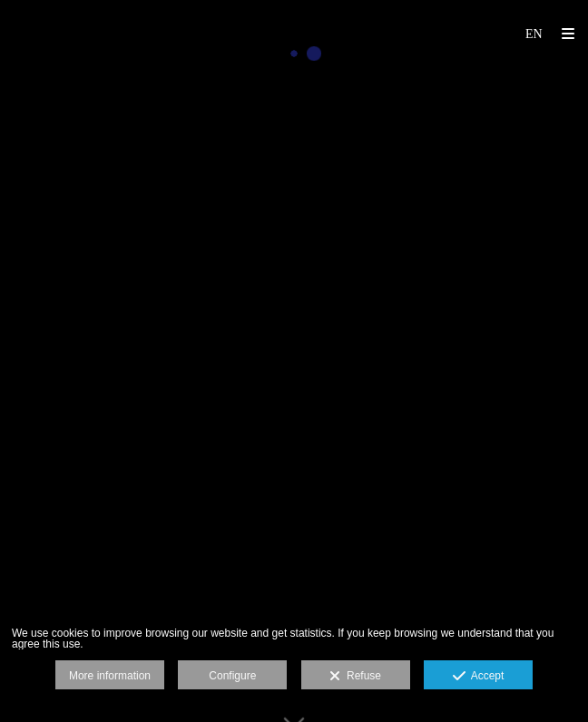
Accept (479, 677)
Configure (232, 676)
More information (110, 676)
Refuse (355, 677)
